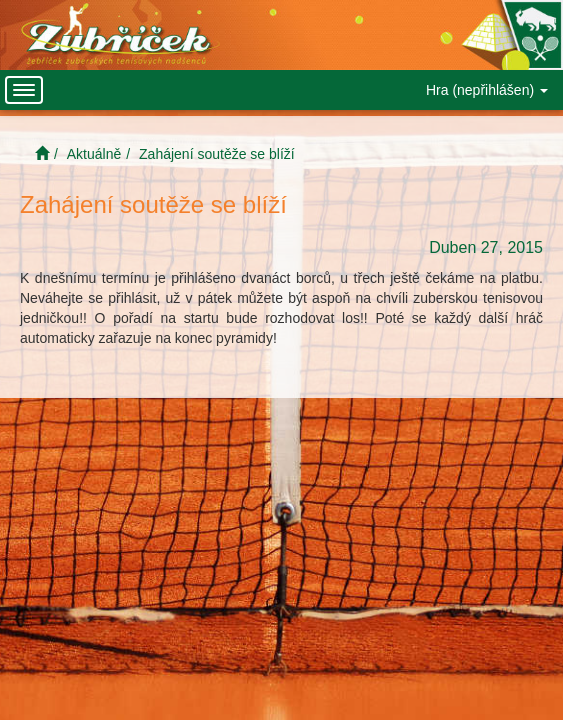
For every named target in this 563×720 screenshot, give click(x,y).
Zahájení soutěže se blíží (217, 154)
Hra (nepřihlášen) (487, 90)
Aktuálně (94, 154)
